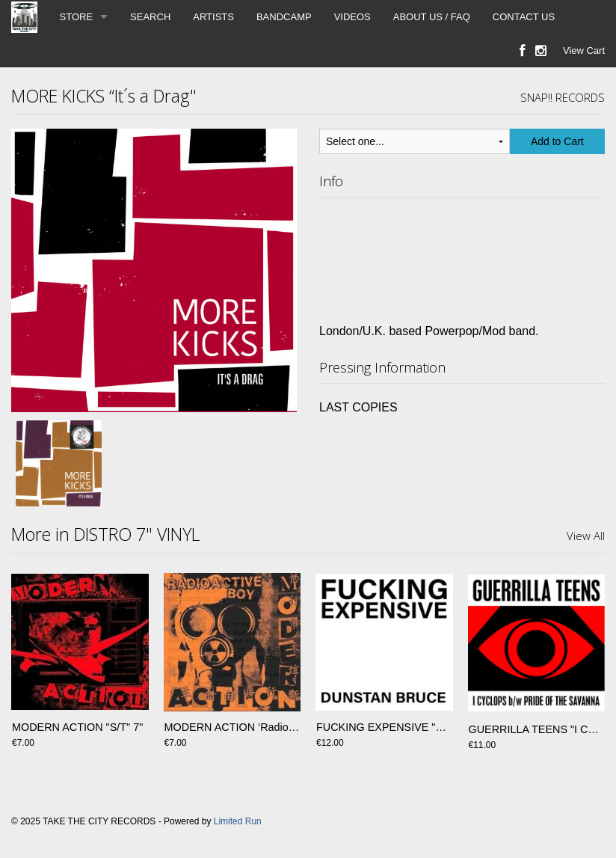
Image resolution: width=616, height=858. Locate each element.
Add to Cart (557, 141)
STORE (77, 17)
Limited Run (238, 821)
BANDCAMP (284, 17)
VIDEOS (352, 17)
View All (586, 536)
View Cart (584, 50)
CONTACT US (524, 17)
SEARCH (150, 17)
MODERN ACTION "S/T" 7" (77, 729)
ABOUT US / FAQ (432, 17)
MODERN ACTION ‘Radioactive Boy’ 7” (259, 729)
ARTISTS (213, 17)
